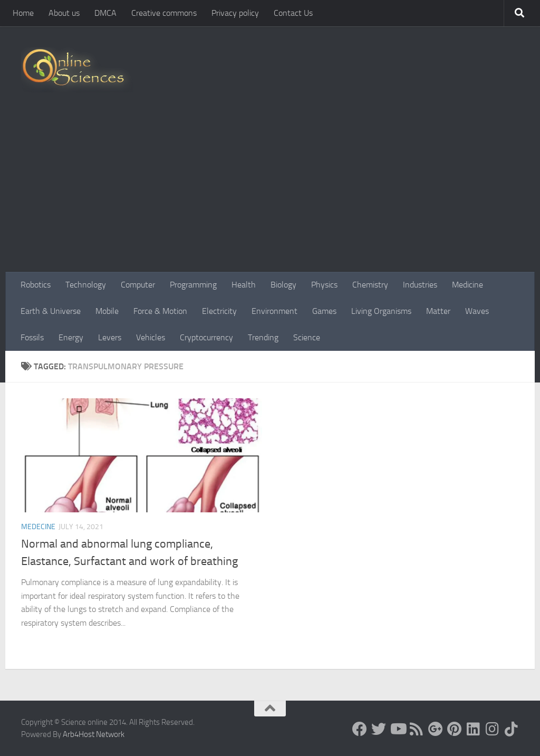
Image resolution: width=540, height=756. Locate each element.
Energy (71, 337)
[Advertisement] (270, 193)
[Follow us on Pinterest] (455, 729)
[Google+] (436, 729)
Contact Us (293, 13)
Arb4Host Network (94, 734)
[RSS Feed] (417, 729)
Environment (274, 311)
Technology (86, 285)
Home (23, 13)
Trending (263, 337)
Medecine (38, 527)
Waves (477, 311)
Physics (324, 285)
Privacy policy (235, 13)
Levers (110, 337)
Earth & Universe (51, 311)
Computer (138, 285)
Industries (420, 285)
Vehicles (151, 337)
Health (244, 285)
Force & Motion (160, 311)
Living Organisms (381, 311)
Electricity (219, 311)
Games (324, 311)
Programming (193, 285)
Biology (283, 285)
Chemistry (370, 285)
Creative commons (164, 13)
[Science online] (360, 729)
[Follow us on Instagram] (493, 729)
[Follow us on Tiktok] (512, 729)
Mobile (107, 311)
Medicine (467, 285)
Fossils (32, 337)
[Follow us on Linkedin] (474, 729)
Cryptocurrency (206, 337)
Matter (438, 311)
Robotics (36, 285)
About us (64, 13)
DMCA (105, 13)
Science (307, 337)
